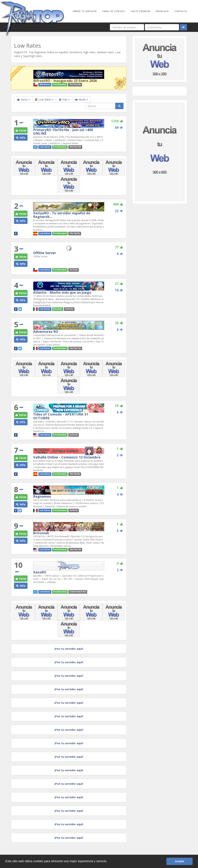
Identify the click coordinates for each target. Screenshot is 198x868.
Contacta (181, 11)
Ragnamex (42, 496)
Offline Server (45, 253)
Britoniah (41, 533)
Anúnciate (162, 11)
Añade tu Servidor (85, 11)
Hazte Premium (141, 11)
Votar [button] (21, 130)
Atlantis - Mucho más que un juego (62, 292)
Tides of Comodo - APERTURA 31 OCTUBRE (61, 416)
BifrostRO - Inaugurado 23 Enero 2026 (65, 81)
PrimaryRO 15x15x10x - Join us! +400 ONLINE (63, 132)
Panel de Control (114, 11)
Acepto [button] (180, 861)
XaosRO (40, 572)
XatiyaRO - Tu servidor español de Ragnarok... (62, 215)
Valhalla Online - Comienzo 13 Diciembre (67, 457)
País (64, 99)
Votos (23, 99)
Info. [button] (21, 138)
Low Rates (44, 99)
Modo (81, 100)
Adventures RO (46, 332)
